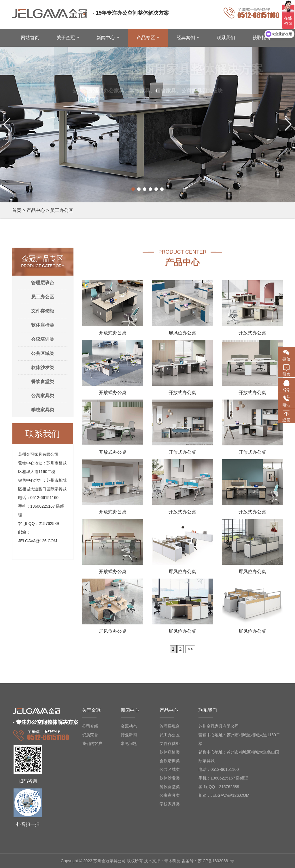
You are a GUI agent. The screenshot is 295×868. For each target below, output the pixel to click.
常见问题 (129, 743)
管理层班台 (43, 283)
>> (190, 649)
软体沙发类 (43, 367)
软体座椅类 (43, 325)
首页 (17, 210)
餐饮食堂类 (43, 382)
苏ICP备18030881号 (216, 861)
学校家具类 (43, 410)
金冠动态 (129, 726)
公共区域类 (43, 353)
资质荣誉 (90, 735)
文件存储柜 (43, 311)
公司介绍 (90, 726)
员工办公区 (43, 297)
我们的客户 (92, 743)
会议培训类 (43, 339)
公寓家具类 (43, 396)
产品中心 (36, 210)
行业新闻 (129, 735)
